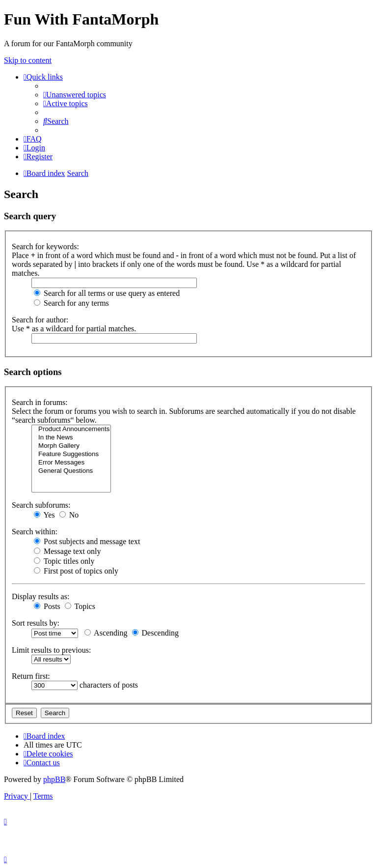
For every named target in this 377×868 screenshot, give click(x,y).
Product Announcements (71, 429)
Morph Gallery (71, 446)
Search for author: (40, 320)
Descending (156, 633)
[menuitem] (75, 95)
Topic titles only (64, 561)
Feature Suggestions (71, 454)
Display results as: (40, 596)
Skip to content (28, 60)
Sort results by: (36, 623)
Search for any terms (71, 303)
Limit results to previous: (51, 650)
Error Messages (71, 463)
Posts (47, 606)
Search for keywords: (45, 246)
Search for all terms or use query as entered (107, 293)
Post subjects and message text (87, 541)
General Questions (71, 471)
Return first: (31, 676)
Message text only (67, 551)
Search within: (35, 532)
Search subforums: (41, 505)
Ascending (106, 633)
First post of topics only (76, 571)
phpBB (54, 779)
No (69, 515)
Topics (80, 606)
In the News (71, 438)
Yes (44, 515)
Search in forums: (40, 402)
